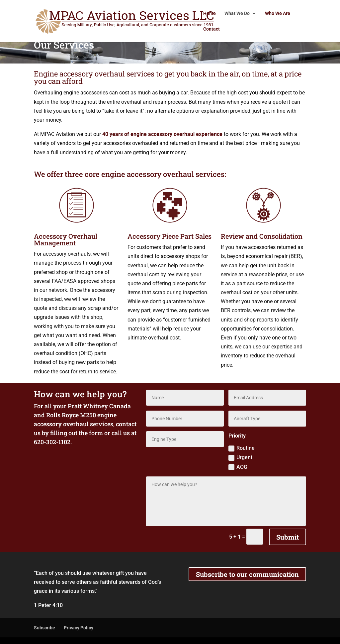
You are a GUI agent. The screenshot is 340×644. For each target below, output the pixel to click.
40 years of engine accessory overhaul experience (162, 134)
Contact (212, 29)
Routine (242, 448)
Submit (288, 537)
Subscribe (44, 628)
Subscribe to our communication (247, 574)
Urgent (240, 457)
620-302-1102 (52, 442)
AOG (238, 467)
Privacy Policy (79, 628)
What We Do (237, 13)
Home (210, 13)
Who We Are (278, 13)
